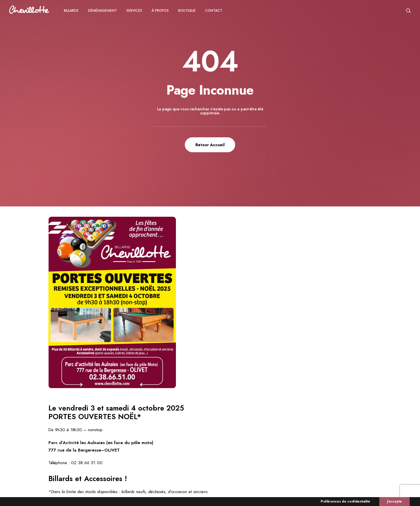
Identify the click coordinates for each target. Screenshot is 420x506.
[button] (409, 10)
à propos (160, 11)
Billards (71, 11)
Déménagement (102, 11)
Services (134, 11)
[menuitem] (71, 10)
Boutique (187, 11)
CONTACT (214, 11)
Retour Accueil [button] (210, 145)
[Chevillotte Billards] (29, 10)
